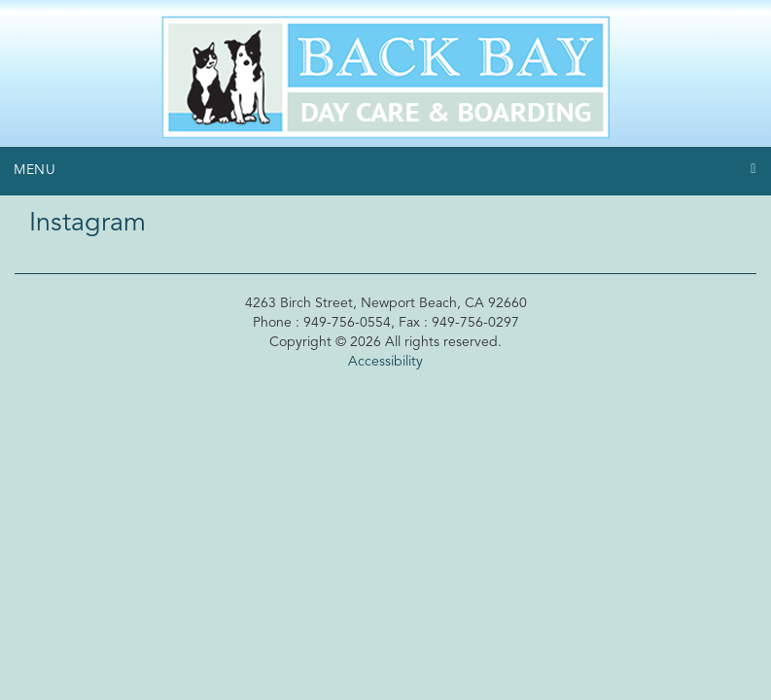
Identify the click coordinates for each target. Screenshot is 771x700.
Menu (35, 170)
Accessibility (385, 362)
